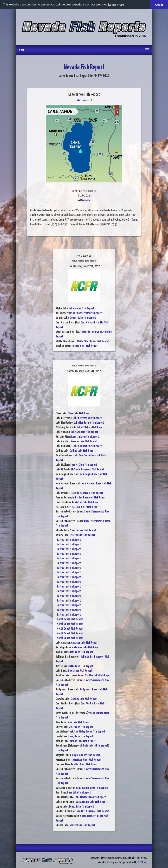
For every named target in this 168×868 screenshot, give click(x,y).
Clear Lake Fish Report (80, 414)
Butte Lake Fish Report (81, 666)
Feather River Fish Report (85, 764)
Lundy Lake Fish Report (81, 736)
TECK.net (142, 862)
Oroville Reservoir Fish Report (87, 493)
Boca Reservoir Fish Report (87, 313)
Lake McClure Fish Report (84, 465)
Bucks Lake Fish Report (81, 652)
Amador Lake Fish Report (84, 442)
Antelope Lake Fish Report (86, 648)
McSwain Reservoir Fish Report (88, 470)
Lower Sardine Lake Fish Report (95, 676)
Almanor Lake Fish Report (85, 643)
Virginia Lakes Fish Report (86, 755)
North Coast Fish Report (70, 619)
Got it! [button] (159, 5)
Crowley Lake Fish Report (84, 699)
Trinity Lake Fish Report (82, 535)
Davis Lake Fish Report (80, 671)
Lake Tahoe (82, 100)
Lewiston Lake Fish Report (86, 502)
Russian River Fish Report (85, 437)
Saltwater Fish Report (69, 540)
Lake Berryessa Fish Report (87, 418)
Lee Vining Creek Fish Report (90, 732)
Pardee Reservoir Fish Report (91, 498)
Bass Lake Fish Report (79, 793)
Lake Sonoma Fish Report (85, 432)
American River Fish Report (87, 760)
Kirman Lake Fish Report (83, 741)
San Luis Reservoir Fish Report (93, 811)
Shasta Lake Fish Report (83, 530)
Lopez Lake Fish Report (82, 807)
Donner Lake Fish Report (83, 318)
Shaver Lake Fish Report (82, 825)
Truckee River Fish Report (85, 346)
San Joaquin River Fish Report (92, 788)
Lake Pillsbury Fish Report (91, 428)
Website (86, 200)
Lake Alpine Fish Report (82, 309)
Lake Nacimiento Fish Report (90, 797)
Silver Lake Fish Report (81, 727)
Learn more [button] (116, 5)
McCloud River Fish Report (86, 507)
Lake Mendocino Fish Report (89, 423)
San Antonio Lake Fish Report (92, 802)
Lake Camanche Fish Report (87, 446)
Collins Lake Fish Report (83, 451)
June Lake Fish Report (79, 722)
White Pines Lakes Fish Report (93, 341)
